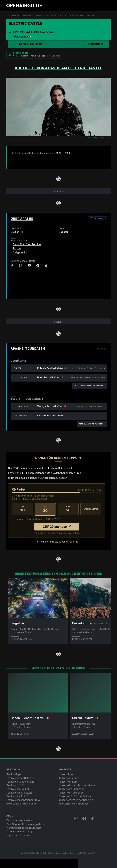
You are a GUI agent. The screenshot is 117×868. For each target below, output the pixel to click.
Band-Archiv (76, 16)
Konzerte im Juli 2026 (71, 792)
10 (23, 509)
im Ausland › (90, 386)
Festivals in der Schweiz (20, 777)
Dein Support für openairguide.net (26, 823)
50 (68, 509)
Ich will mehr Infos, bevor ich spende (57, 541)
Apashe (90, 16)
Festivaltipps (14, 774)
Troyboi (17, 248)
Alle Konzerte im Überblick (73, 803)
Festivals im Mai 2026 (19, 788)
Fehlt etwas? (101, 349)
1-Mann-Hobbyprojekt (61, 468)
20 (45, 509)
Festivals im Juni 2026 (19, 792)
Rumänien (41, 16)
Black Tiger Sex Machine (27, 244)
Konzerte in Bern (68, 781)
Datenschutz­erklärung (19, 831)
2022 (58, 153)
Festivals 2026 (15, 785)
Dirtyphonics (20, 252)
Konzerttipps (66, 774)
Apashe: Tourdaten (28, 348)
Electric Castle (58, 16)
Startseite (14, 16)
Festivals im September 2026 (23, 799)
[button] (97, 44)
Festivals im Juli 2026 (19, 796)
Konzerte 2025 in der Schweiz (76, 796)
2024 (67, 153)
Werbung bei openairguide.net (24, 827)
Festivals (28, 16)
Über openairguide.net (19, 820)
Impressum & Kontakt (19, 834)
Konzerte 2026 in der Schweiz (76, 799)
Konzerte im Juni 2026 (72, 788)
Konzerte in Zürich (69, 777)
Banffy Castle (22, 36)
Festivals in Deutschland (20, 781)
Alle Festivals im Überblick (21, 803)
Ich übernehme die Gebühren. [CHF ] (37, 518)
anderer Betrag (91, 509)
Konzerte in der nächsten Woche (77, 785)
